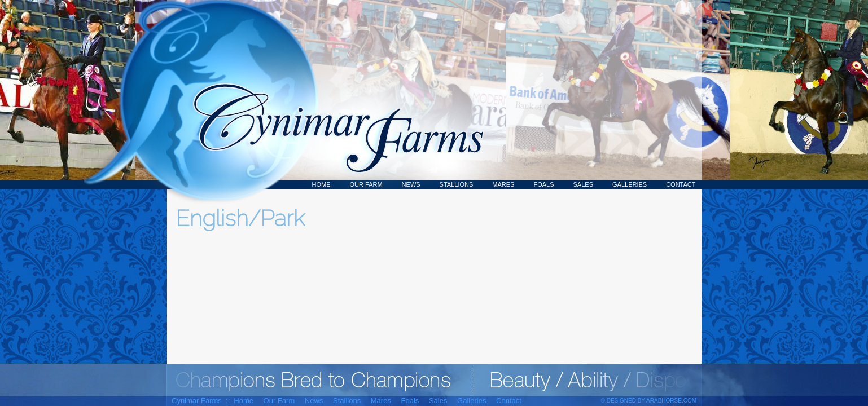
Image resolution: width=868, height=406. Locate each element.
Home (321, 184)
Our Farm (366, 184)
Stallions (457, 184)
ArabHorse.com (671, 401)
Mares (503, 184)
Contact (681, 184)
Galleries (630, 184)
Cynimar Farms (332, 95)
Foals (543, 184)
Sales (583, 184)
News (411, 184)
